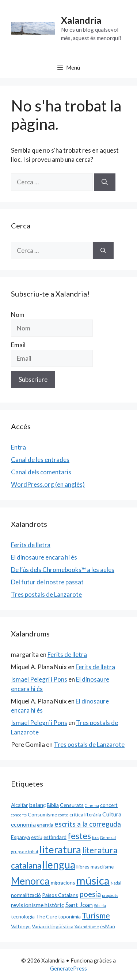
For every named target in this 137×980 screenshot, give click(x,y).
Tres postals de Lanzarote (46, 594)
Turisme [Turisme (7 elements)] (96, 916)
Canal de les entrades (40, 460)
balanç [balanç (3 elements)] (37, 805)
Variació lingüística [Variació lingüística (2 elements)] (53, 926)
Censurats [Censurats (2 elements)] (72, 805)
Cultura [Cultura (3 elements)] (112, 814)
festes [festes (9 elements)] (79, 836)
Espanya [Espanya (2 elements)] (20, 837)
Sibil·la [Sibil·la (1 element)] (100, 905)
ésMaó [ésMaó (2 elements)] (108, 926)
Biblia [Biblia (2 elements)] (53, 805)
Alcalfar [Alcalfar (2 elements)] (19, 805)
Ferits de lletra (31, 545)
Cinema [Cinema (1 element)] (92, 805)
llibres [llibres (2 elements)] (83, 867)
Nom (18, 315)
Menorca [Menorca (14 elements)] (30, 881)
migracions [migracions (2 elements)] (63, 883)
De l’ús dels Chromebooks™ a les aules (63, 570)
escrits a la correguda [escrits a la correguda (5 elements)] (88, 824)
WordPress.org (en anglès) (48, 484)
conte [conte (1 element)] (63, 815)
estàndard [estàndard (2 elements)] (55, 837)
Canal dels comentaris (41, 472)
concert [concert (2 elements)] (109, 805)
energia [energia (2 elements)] (45, 825)
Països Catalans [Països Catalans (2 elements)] (60, 895)
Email (18, 345)
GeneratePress (68, 968)
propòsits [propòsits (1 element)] (110, 895)
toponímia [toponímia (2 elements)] (69, 916)
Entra (18, 447)
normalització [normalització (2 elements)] (26, 895)
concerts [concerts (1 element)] (19, 815)
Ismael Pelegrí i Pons (39, 679)
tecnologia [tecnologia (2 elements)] (23, 916)
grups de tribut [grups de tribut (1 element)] (25, 852)
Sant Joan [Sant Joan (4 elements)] (79, 905)
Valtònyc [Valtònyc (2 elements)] (21, 926)
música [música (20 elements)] (93, 880)
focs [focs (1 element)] (96, 837)
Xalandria (81, 20)
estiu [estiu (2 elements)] (37, 837)
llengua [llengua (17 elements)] (59, 865)
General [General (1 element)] (108, 837)
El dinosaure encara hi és (44, 557)
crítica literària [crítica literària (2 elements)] (85, 814)
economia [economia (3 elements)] (23, 824)
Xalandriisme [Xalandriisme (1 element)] (87, 927)
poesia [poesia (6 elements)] (90, 894)
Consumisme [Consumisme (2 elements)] (42, 814)
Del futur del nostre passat (47, 582)
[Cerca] (105, 182)
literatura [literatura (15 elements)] (60, 849)
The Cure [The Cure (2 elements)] (46, 916)
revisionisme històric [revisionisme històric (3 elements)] (38, 905)
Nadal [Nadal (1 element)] (116, 883)
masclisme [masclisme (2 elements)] (102, 867)
